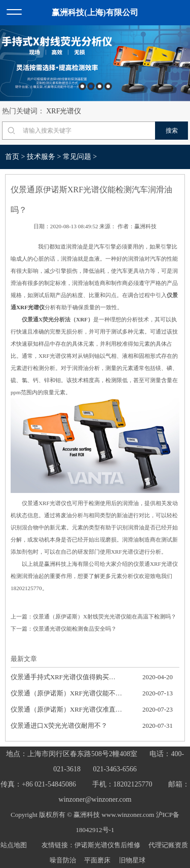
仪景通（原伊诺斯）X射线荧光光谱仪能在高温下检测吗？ (105, 616)
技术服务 (41, 157)
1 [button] (82, 86)
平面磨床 (97, 860)
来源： (108, 226)
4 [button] (108, 86)
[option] (95, 63)
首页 (12, 157)
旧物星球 (132, 860)
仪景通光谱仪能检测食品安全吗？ (75, 629)
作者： (126, 226)
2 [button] (91, 86)
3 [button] (100, 86)
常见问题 (77, 157)
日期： (42, 226)
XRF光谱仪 (64, 111)
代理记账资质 (168, 845)
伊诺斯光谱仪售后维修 (107, 845)
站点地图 (14, 845)
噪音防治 (63, 860)
